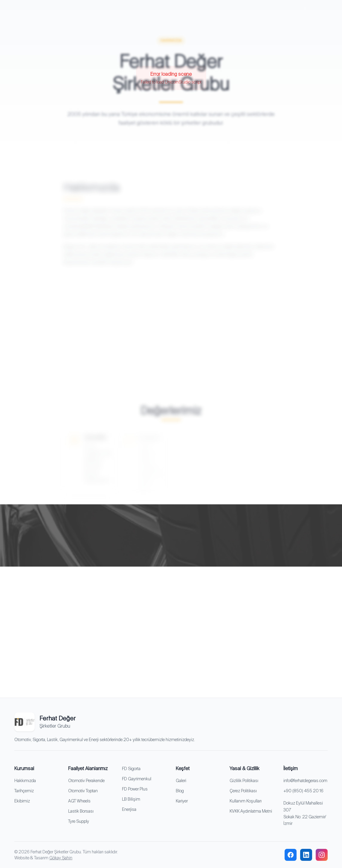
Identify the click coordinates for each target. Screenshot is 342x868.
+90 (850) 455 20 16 (303, 791)
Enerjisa (129, 809)
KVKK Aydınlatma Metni (251, 811)
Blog (180, 791)
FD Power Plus (135, 789)
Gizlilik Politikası (244, 781)
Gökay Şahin (61, 858)
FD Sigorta (131, 769)
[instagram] (322, 855)
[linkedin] (306, 855)
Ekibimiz (22, 801)
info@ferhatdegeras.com (305, 781)
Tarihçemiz (24, 791)
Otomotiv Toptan (83, 791)
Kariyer (182, 801)
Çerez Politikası (243, 791)
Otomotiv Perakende (86, 781)
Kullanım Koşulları (246, 801)
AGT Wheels (79, 801)
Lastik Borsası (81, 811)
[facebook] (291, 855)
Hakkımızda (25, 781)
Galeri (181, 781)
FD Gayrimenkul (137, 779)
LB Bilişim (131, 799)
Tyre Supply (79, 821)
